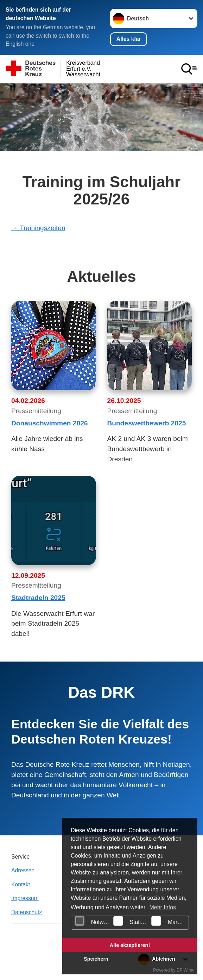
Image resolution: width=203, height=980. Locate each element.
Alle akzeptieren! (130, 945)
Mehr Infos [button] (163, 907)
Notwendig (93, 921)
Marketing (170, 921)
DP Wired (186, 970)
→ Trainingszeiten (38, 228)
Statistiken (131, 921)
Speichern (96, 959)
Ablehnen (164, 959)
